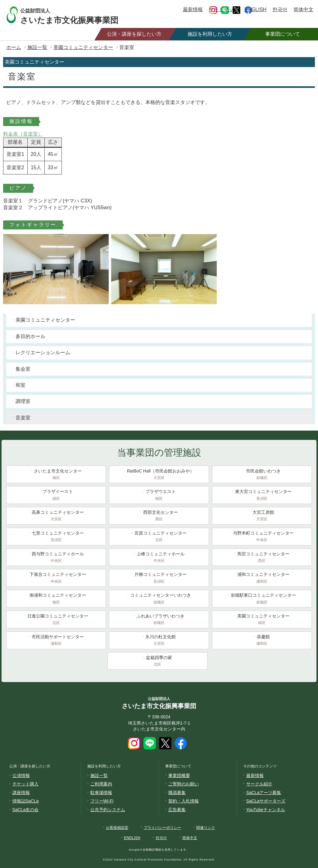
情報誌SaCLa (26, 801)
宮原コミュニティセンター (159, 537)
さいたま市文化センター (56, 475)
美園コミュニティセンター (83, 47)
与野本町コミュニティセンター (262, 537)
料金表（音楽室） (23, 134)
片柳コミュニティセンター (159, 578)
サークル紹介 (259, 784)
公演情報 (21, 775)
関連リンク (206, 828)
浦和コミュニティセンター (262, 578)
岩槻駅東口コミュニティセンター (262, 599)
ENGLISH (256, 9)
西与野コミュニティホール (56, 558)
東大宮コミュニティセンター (262, 495)
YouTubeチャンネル (266, 810)
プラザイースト (56, 495)
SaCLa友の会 (26, 810)
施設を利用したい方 (210, 34)
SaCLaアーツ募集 (264, 793)
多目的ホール (30, 336)
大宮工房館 (262, 516)
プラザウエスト (159, 495)
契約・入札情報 (184, 801)
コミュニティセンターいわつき (159, 599)
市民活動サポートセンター (56, 641)
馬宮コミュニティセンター (262, 558)
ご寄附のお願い (184, 784)
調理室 (23, 401)
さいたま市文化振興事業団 (75, 15)
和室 (20, 385)
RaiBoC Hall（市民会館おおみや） (159, 475)
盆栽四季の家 (157, 662)
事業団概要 (179, 775)
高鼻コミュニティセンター (56, 516)
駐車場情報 (101, 793)
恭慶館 (262, 641)
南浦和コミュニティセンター (56, 599)
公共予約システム (108, 810)
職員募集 (177, 793)
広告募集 (177, 810)
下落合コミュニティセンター (56, 578)
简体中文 (303, 9)
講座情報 (21, 793)
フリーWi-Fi (102, 801)
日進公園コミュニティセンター (56, 620)
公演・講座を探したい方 (134, 34)
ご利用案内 (101, 784)
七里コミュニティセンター (56, 537)
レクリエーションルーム (43, 353)
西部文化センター (159, 516)
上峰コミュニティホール (159, 558)
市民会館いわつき (262, 475)
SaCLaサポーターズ (266, 801)
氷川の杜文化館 (159, 641)
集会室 (23, 369)
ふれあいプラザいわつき (159, 620)
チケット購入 (25, 784)
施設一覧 (37, 47)
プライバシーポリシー (162, 828)
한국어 (280, 9)
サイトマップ (224, 9)
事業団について (283, 34)
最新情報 (193, 9)
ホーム (14, 47)
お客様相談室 (117, 828)
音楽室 (23, 418)
